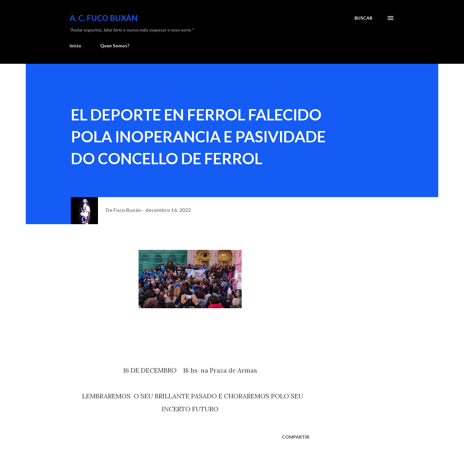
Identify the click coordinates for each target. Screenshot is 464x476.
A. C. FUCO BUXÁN (104, 18)
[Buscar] (363, 18)
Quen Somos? (115, 46)
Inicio (75, 46)
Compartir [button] (296, 437)
